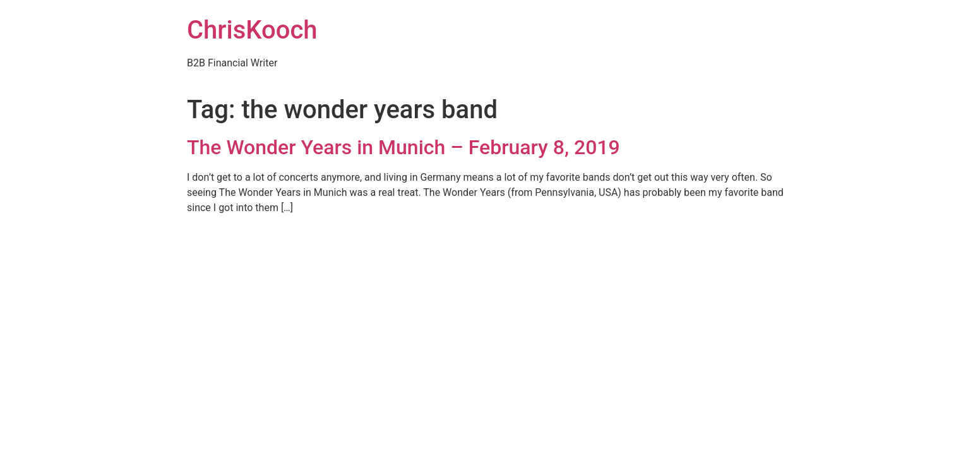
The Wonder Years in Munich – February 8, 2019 (403, 147)
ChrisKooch (252, 30)
